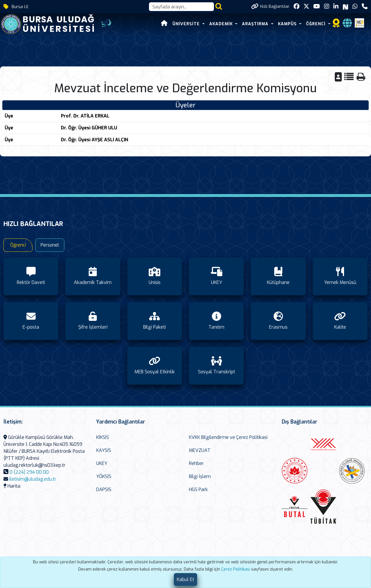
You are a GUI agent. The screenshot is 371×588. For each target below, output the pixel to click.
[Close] (185, 580)
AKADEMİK (222, 24)
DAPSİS (104, 490)
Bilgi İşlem (200, 476)
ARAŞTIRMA (256, 24)
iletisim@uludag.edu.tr (33, 479)
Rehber (196, 463)
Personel (50, 245)
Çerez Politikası (236, 569)
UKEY (102, 463)
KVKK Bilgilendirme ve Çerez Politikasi (228, 437)
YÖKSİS (104, 476)
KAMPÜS (288, 24)
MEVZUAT (200, 450)
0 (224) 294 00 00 (29, 472)
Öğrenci (18, 245)
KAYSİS (104, 450)
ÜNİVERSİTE (187, 24)
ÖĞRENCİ (317, 24)
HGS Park (198, 490)
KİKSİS (103, 437)
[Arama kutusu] (181, 7)
